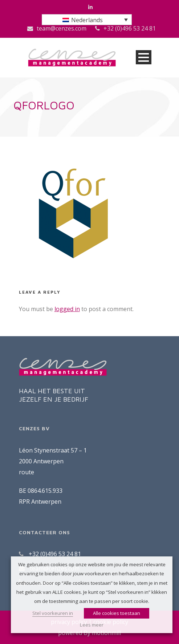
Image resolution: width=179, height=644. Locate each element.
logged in (67, 309)
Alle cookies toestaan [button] (117, 613)
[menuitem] (87, 20)
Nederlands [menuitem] (87, 20)
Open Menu (144, 57)
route (27, 472)
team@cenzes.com (62, 28)
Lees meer (92, 625)
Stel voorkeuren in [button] (53, 613)
